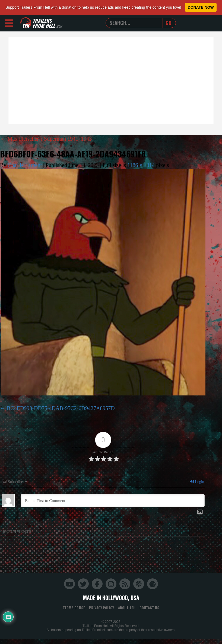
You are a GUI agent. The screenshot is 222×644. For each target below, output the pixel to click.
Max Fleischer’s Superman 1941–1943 (46, 139)
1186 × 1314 (141, 165)
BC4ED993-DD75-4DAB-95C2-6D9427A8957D (61, 408)
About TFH (127, 608)
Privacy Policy (102, 608)
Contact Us (149, 608)
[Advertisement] (72, 80)
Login (197, 482)
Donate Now (201, 7)
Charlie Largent (25, 165)
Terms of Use (74, 608)
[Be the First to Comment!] (113, 501)
